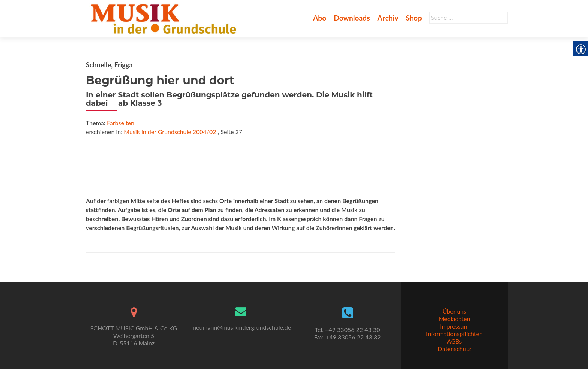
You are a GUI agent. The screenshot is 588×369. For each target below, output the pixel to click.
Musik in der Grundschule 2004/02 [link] (170, 132)
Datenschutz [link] (454, 349)
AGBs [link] (454, 341)
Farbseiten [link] (121, 123)
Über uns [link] (454, 311)
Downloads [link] (352, 18)
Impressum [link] (454, 326)
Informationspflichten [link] (454, 334)
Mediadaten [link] (454, 319)
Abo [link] (320, 18)
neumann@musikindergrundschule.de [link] (242, 327)
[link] (165, 18)
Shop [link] (414, 18)
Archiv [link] (388, 18)
